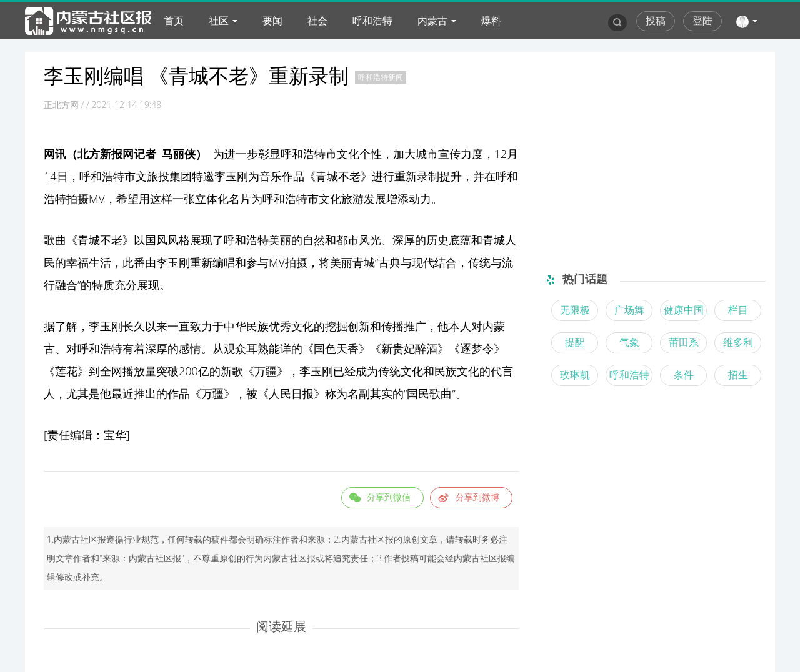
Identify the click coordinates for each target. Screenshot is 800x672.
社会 (317, 21)
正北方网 (61, 105)
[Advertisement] (652, 149)
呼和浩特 (372, 21)
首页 (174, 21)
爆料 (491, 21)
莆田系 (684, 342)
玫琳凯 (575, 375)
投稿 (656, 21)
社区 (219, 21)
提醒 (575, 342)
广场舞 (629, 310)
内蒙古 (432, 21)
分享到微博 (477, 497)
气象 (629, 342)
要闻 (272, 21)
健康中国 (684, 310)
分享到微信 (389, 497)
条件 (684, 375)
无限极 (575, 310)
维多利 (738, 342)
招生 (738, 375)
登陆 (702, 21)
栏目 (738, 310)
